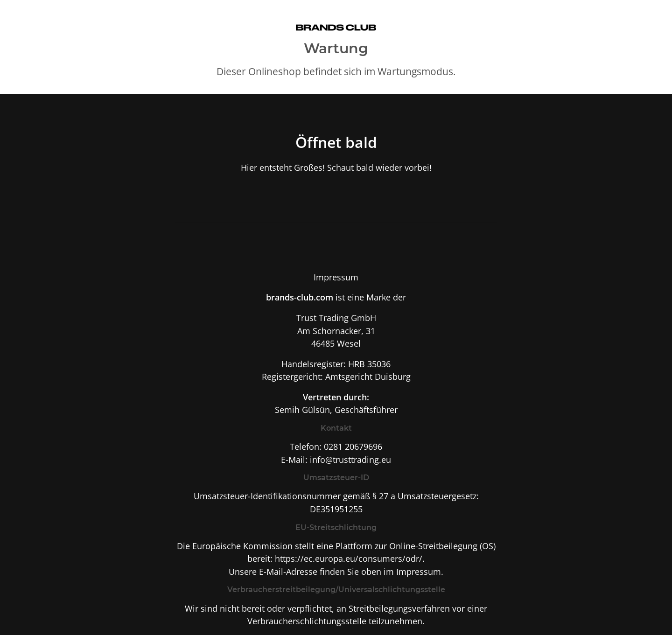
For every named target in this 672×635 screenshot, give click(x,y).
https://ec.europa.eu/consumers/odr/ (349, 558)
